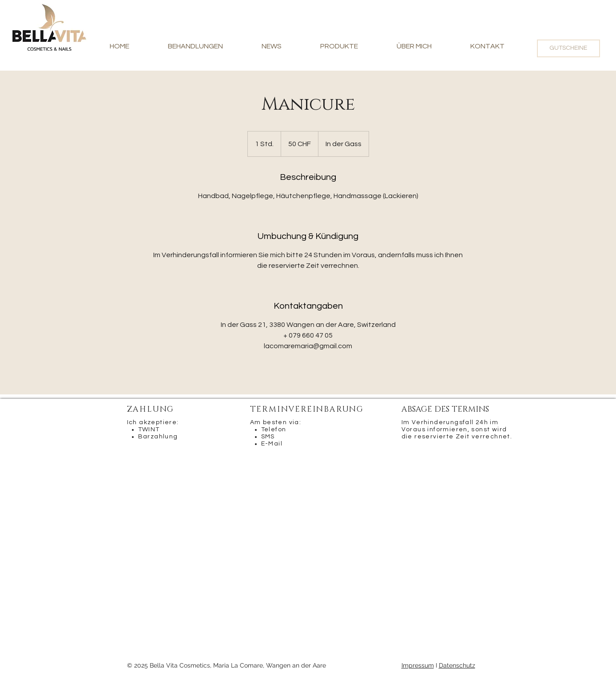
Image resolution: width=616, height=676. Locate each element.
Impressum (418, 665)
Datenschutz (457, 665)
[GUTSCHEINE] (568, 48)
